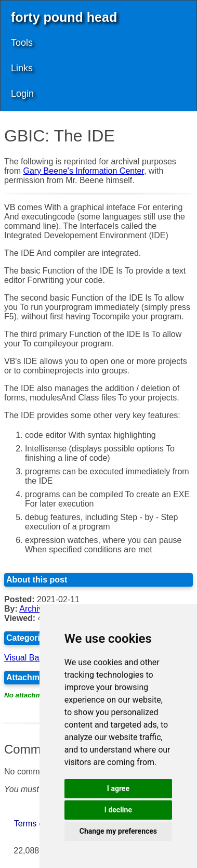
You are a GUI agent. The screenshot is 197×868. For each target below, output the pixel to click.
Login (22, 94)
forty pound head (64, 17)
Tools (22, 43)
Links (22, 68)
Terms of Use (38, 824)
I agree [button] (118, 788)
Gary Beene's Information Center (83, 171)
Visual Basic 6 (30, 658)
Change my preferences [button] (118, 831)
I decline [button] (118, 810)
